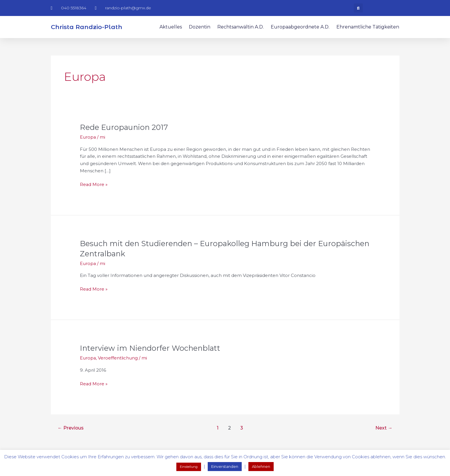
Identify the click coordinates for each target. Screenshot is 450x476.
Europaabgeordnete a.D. (300, 27)
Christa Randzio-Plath (87, 27)
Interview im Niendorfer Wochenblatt (151, 347)
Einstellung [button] (189, 467)
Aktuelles (171, 27)
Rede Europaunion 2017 (125, 127)
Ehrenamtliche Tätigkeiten (368, 27)
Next (384, 426)
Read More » (94, 184)
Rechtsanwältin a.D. (241, 27)
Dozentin (200, 27)
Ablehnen (261, 466)
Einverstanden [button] (225, 466)
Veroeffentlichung (118, 356)
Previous (71, 426)
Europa (88, 137)
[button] (358, 8)
